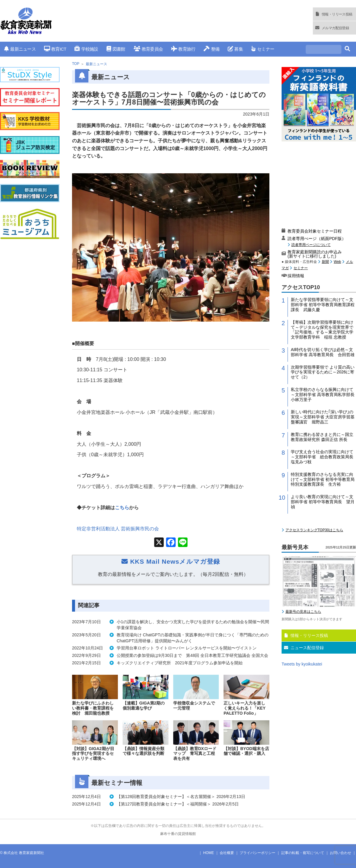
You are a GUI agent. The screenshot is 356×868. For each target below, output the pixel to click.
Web (337, 262)
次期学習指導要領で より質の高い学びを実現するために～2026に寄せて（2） (323, 372)
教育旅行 (183, 49)
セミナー (263, 49)
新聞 (325, 262)
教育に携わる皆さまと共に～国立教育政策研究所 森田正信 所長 (322, 437)
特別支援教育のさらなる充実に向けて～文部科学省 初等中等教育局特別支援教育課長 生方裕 (323, 479)
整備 (211, 49)
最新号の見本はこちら (303, 612)
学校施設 (86, 49)
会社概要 (227, 853)
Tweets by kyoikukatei (302, 664)
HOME (209, 853)
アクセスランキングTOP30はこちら (314, 530)
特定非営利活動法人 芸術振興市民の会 (118, 529)
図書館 (116, 49)
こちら (122, 508)
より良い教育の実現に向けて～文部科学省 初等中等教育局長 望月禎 (323, 502)
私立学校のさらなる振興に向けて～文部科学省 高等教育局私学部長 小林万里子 (323, 395)
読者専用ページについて (311, 245)
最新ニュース (20, 49)
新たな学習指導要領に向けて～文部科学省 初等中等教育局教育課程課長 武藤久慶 (323, 305)
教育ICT (55, 49)
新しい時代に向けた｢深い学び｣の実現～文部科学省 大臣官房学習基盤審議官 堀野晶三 (323, 417)
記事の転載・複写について (303, 853)
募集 (235, 49)
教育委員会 (148, 49)
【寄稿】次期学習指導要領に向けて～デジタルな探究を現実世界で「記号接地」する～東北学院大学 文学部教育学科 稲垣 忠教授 (323, 330)
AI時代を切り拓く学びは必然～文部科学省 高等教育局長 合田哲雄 (323, 352)
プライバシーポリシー (257, 853)
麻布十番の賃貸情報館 (178, 834)
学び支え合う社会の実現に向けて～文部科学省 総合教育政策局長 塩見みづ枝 (323, 457)
